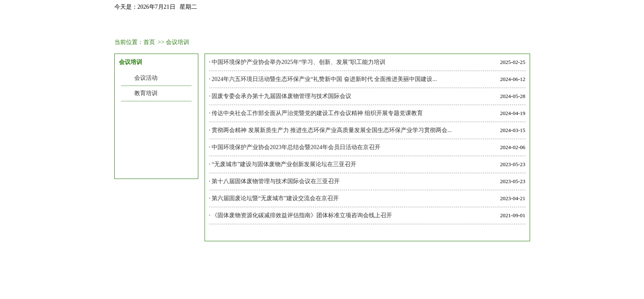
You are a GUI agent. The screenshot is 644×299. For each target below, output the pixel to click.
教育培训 (146, 93)
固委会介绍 (176, 26)
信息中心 (464, 26)
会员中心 (299, 26)
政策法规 (382, 26)
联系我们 (505, 26)
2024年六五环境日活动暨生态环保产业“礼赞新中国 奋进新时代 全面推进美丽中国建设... (324, 79)
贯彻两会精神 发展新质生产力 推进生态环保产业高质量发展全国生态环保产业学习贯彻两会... (332, 130)
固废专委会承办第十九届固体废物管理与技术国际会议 (281, 96)
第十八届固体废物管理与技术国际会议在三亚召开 (276, 181)
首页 (135, 26)
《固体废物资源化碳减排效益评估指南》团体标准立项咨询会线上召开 (302, 215)
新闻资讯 (217, 26)
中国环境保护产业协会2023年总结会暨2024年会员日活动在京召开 (296, 147)
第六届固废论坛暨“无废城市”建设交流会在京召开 (275, 198)
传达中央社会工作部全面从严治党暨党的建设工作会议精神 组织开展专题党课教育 (317, 113)
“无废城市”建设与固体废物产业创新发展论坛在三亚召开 (284, 164)
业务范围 (341, 26)
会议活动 (146, 78)
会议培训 (258, 26)
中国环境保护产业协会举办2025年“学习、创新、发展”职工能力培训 (299, 62)
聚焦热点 (423, 26)
